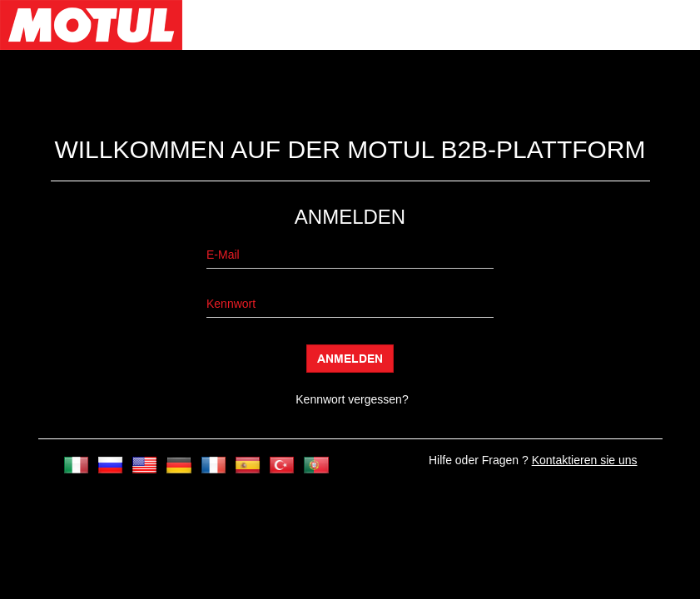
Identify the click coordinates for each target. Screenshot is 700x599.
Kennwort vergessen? (352, 399)
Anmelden (350, 359)
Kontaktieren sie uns (585, 460)
